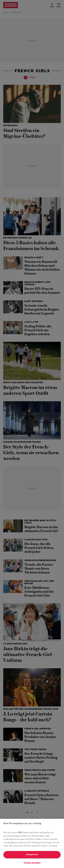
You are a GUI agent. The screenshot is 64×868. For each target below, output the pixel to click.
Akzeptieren (32, 854)
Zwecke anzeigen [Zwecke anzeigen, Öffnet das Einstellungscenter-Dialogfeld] (32, 863)
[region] (32, 843)
